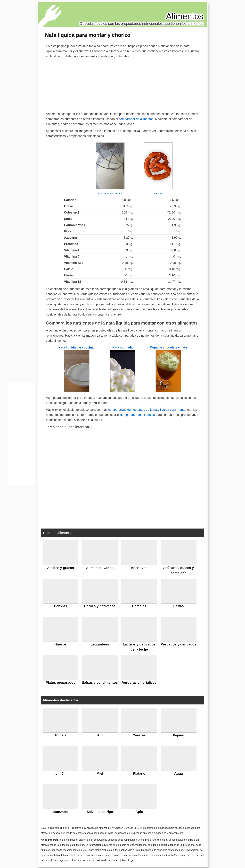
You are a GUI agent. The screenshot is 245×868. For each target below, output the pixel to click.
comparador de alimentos (136, 119)
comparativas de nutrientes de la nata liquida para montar (147, 410)
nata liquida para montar (110, 194)
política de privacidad (107, 860)
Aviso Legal (128, 860)
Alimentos (185, 16)
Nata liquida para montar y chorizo (88, 35)
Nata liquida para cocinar (77, 347)
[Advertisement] (122, 84)
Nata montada (122, 347)
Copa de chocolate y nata (168, 347)
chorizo (158, 194)
